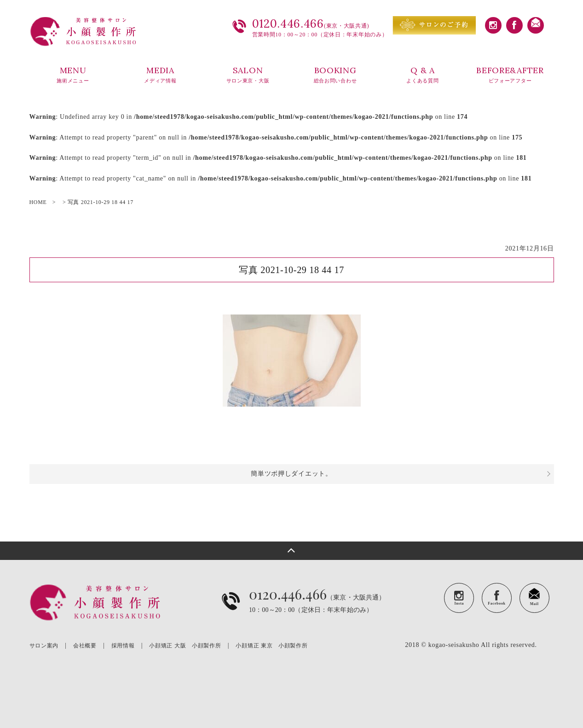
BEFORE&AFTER (510, 75)
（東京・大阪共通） (317, 608)
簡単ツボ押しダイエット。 (291, 474)
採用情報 (123, 646)
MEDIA (161, 75)
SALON (248, 75)
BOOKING (335, 75)
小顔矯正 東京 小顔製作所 (271, 646)
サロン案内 (44, 646)
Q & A (423, 75)
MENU (73, 75)
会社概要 (85, 646)
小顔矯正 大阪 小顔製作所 (185, 646)
